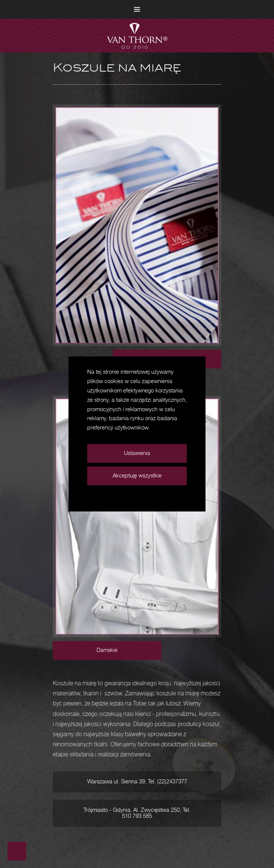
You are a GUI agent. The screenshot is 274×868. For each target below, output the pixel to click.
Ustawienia (137, 453)
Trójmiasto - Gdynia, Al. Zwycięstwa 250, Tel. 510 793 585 (137, 813)
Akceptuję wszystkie (137, 476)
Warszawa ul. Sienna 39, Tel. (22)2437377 (137, 782)
